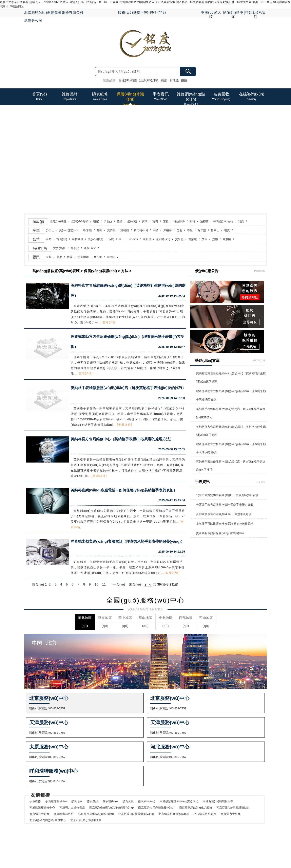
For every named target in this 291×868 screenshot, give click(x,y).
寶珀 (145, 221)
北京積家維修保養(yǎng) (174, 814)
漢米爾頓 (83, 257)
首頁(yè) (82, 839)
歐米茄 (88, 230)
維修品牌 (96, 839)
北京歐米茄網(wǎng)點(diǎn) (96, 814)
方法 (125, 271)
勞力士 (50, 230)
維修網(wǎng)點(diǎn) (152, 844)
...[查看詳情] (107, 322)
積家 (164, 80)
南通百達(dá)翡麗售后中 (218, 801)
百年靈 (202, 230)
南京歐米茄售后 (64, 814)
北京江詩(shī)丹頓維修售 (86, 820)
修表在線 (93, 801)
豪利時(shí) (163, 239)
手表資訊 (138, 839)
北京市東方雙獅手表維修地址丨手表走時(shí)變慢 (227, 495)
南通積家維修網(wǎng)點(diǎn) (179, 801)
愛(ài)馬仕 (59, 248)
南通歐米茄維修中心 (42, 808)
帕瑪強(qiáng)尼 (224, 221)
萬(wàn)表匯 (69, 271)
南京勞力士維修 (39, 814)
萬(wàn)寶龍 (96, 239)
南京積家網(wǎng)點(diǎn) (196, 808)
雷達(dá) (62, 239)
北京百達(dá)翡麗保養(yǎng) (136, 814)
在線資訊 (167, 839)
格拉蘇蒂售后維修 (205, 814)
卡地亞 (174, 80)
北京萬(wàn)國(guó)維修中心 (48, 820)
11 (104, 584)
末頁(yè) (135, 584)
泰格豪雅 (78, 239)
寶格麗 (125, 230)
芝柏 (166, 221)
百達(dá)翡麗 (128, 80)
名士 (122, 239)
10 (96, 584)
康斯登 (147, 239)
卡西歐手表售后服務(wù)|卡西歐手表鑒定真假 (225, 505)
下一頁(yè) (117, 584)
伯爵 (184, 80)
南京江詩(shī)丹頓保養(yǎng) (156, 808)
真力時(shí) (141, 230)
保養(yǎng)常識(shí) (100, 271)
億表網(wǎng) (147, 801)
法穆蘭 (204, 221)
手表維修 (35, 801)
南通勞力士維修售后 (72, 808)
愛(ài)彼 (132, 221)
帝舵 (111, 239)
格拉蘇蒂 (179, 221)
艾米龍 (179, 239)
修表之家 (77, 801)
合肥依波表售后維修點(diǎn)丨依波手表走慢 (224, 514)
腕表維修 (110, 839)
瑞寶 (227, 230)
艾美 (205, 239)
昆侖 (179, 230)
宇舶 (156, 230)
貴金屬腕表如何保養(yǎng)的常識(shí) (220, 533)
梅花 (70, 257)
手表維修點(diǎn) (56, 801)
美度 (59, 257)
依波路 (227, 239)
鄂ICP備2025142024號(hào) (196, 848)
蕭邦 (99, 230)
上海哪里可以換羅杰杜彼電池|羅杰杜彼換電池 (225, 524)
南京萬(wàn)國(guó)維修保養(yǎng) (112, 808)
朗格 (192, 221)
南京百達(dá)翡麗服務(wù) (233, 808)
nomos (134, 239)
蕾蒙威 (193, 239)
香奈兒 (75, 248)
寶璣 (155, 221)
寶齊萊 (111, 230)
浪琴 (49, 239)
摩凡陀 (98, 257)
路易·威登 (90, 248)
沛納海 (168, 230)
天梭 (49, 257)
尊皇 (190, 230)
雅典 (241, 221)
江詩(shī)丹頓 (149, 80)
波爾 (215, 239)
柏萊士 (215, 230)
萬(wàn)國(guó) (69, 230)
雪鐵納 (111, 257)
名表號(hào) (110, 801)
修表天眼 (128, 801)
